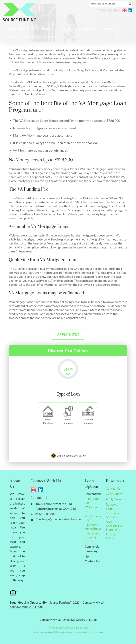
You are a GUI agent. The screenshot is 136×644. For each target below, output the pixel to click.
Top (123, 638)
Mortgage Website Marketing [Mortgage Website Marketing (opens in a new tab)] (68, 628)
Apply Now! (68, 335)
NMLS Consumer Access (113, 513)
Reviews (111, 504)
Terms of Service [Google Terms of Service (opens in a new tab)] (92, 632)
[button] (47, 29)
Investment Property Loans (92, 537)
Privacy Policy (111, 536)
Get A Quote (114, 494)
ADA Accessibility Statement (114, 526)
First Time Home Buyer (93, 527)
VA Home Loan (91, 509)
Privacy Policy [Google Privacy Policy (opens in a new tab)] (78, 632)
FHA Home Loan (92, 500)
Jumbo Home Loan (93, 518)
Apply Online (114, 499)
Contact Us (113, 488)
